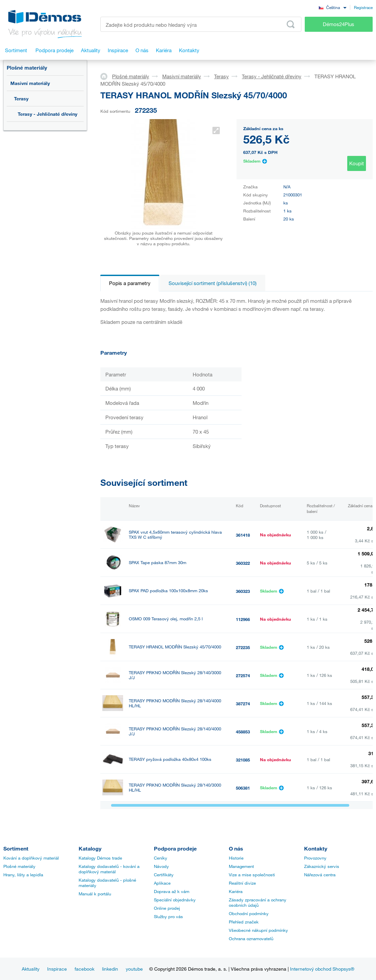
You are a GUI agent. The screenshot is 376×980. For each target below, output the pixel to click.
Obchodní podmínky (249, 913)
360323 (243, 591)
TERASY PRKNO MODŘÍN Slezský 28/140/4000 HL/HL (175, 703)
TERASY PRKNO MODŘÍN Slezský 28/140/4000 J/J (175, 731)
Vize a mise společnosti (252, 875)
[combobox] (333, 7)
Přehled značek (244, 922)
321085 (243, 760)
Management (241, 866)
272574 (243, 676)
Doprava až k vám (172, 891)
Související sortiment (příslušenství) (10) (213, 283)
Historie (236, 858)
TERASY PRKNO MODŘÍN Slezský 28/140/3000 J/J (175, 675)
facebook (84, 969)
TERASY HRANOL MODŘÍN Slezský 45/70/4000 (175, 647)
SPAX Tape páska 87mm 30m (158, 563)
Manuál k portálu (95, 894)
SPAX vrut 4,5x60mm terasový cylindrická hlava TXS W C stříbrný (175, 535)
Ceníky (161, 858)
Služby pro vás (168, 916)
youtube (134, 969)
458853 (243, 732)
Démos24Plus (339, 24)
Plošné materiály (27, 68)
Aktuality (31, 969)
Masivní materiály (30, 83)
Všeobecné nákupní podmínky (258, 930)
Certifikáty (164, 875)
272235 (243, 647)
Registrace (363, 7)
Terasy (21, 99)
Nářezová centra (320, 875)
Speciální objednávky (175, 900)
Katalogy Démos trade (100, 858)
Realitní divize (242, 883)
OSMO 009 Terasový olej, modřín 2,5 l (166, 619)
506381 (243, 788)
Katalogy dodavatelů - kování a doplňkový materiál (109, 869)
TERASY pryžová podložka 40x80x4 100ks (170, 759)
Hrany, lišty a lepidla (23, 875)
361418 (243, 535)
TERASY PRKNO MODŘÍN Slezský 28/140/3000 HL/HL (175, 788)
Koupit (357, 163)
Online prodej (167, 908)
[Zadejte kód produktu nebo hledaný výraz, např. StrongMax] (201, 24)
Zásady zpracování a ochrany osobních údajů (258, 902)
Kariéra (236, 891)
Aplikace (162, 883)
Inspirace (57, 969)
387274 (243, 704)
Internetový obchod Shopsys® (322, 969)
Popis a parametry (130, 283)
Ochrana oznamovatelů (251, 939)
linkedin (110, 969)
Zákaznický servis (322, 866)
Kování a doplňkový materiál (31, 858)
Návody (161, 866)
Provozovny (315, 858)
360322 (243, 563)
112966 (243, 619)
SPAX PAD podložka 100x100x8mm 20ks (168, 591)
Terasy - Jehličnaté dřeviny (48, 114)
